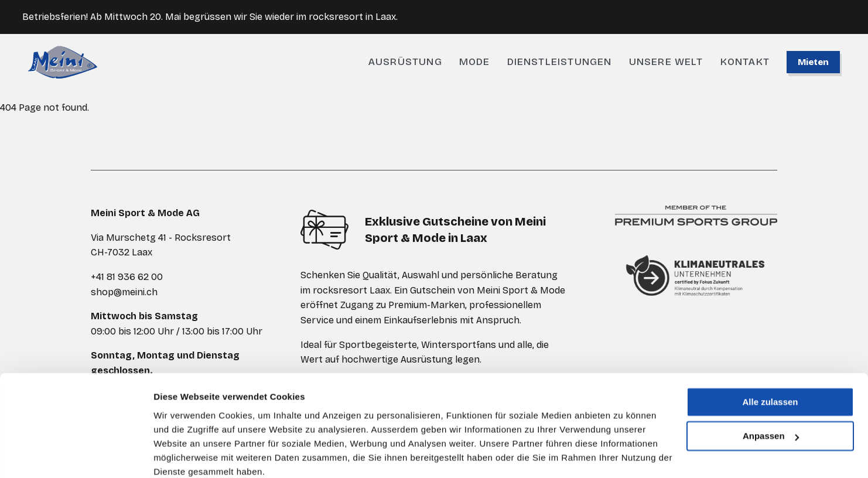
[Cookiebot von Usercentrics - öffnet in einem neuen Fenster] (76, 455)
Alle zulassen (770, 353)
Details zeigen (183, 455)
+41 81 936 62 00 (127, 277)
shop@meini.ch (124, 292)
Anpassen (771, 387)
